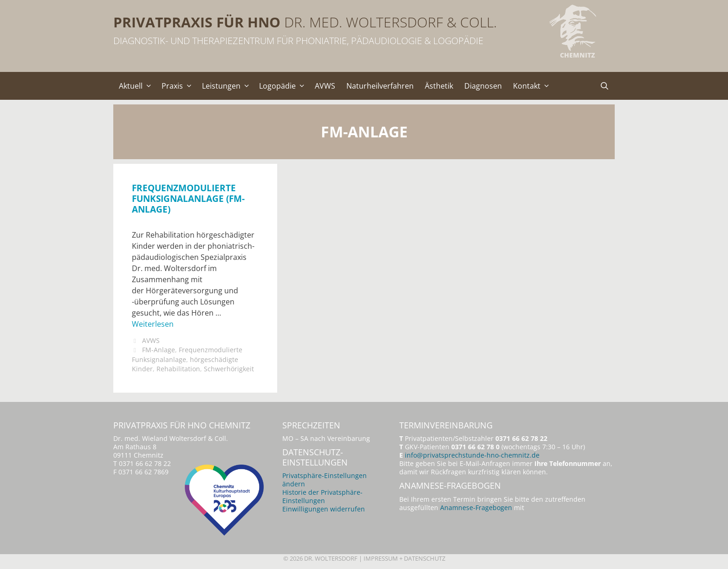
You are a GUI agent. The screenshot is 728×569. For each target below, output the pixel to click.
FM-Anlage (159, 350)
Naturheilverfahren (380, 86)
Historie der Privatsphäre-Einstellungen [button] (322, 496)
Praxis (179, 86)
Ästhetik (439, 86)
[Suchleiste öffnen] (604, 86)
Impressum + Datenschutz (404, 558)
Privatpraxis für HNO (197, 22)
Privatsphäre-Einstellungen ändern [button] (325, 480)
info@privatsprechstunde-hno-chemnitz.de (472, 455)
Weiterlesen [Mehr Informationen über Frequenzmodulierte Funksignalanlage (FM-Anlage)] (153, 324)
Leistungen (228, 86)
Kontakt (533, 86)
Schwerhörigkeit (229, 369)
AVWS (325, 86)
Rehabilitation (178, 369)
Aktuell (137, 86)
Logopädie (284, 86)
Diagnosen (483, 86)
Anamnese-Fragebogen (476, 508)
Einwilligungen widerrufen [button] (324, 509)
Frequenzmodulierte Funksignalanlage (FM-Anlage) (188, 198)
